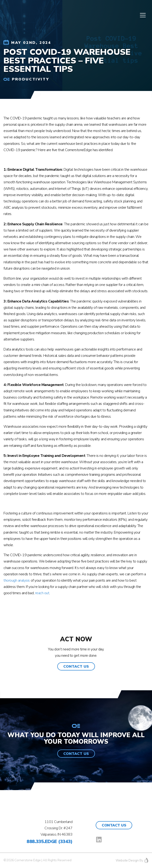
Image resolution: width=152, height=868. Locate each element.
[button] (76, 666)
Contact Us (114, 825)
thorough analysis (17, 580)
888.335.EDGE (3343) (49, 842)
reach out (42, 593)
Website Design (127, 860)
